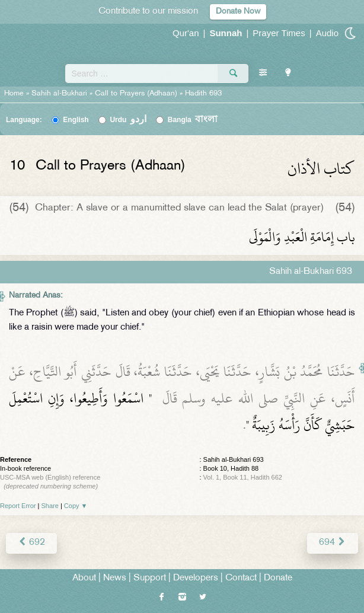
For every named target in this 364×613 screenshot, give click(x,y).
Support (150, 578)
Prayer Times (279, 33)
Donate (278, 578)
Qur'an (186, 33)
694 (333, 543)
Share (50, 506)
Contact (241, 578)
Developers (196, 578)
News (115, 578)
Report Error (18, 506)
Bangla (193, 120)
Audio (327, 33)
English (76, 120)
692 (31, 543)
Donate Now (238, 12)
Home (14, 94)
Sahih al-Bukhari (59, 94)
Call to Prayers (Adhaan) (136, 94)
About (84, 578)
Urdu (128, 120)
